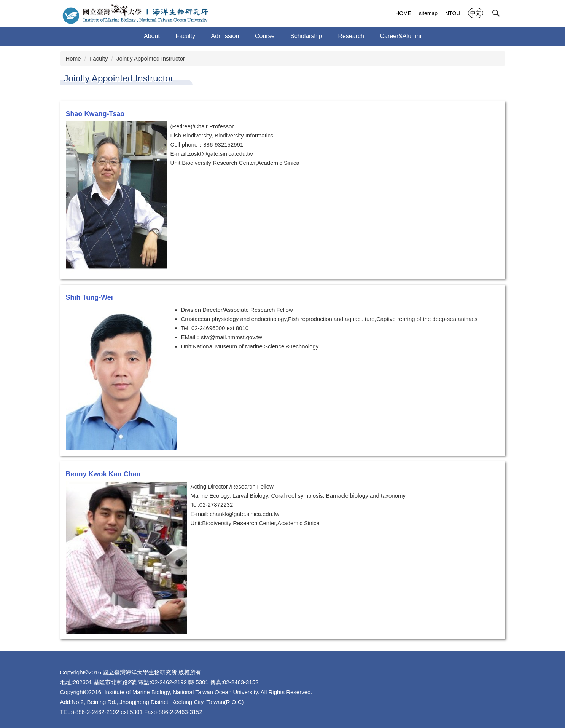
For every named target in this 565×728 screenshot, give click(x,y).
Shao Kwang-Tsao (95, 114)
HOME (403, 13)
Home (73, 58)
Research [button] (351, 36)
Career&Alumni (400, 36)
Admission (225, 36)
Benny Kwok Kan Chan (103, 474)
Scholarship (306, 36)
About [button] (152, 36)
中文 (476, 13)
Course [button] (265, 36)
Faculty (99, 58)
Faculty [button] (185, 36)
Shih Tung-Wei (89, 297)
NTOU (453, 13)
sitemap (428, 13)
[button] (496, 13)
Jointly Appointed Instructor (151, 58)
